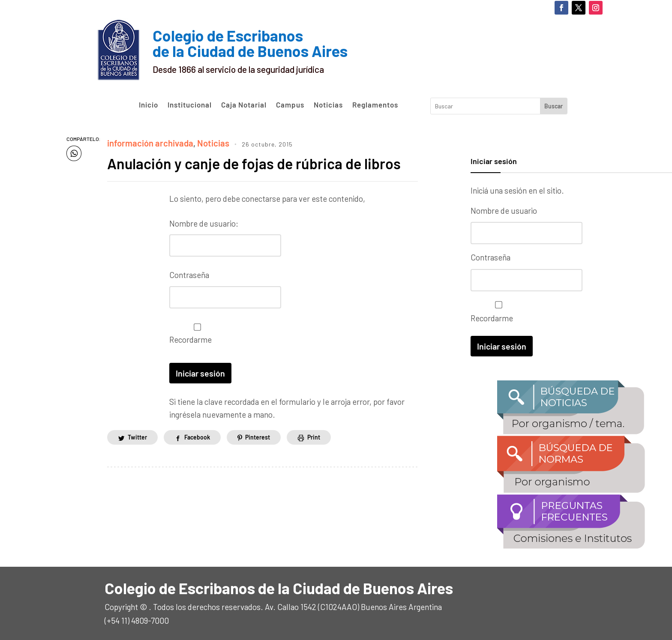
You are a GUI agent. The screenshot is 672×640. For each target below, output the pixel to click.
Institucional (190, 105)
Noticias (328, 105)
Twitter (137, 435)
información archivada (147, 142)
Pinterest (258, 435)
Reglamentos (375, 105)
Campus (290, 105)
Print (314, 435)
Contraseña (189, 274)
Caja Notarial (244, 105)
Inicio (148, 105)
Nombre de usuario (504, 211)
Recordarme (195, 332)
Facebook (197, 435)
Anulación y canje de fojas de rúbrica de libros (261, 162)
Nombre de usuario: (204, 222)
